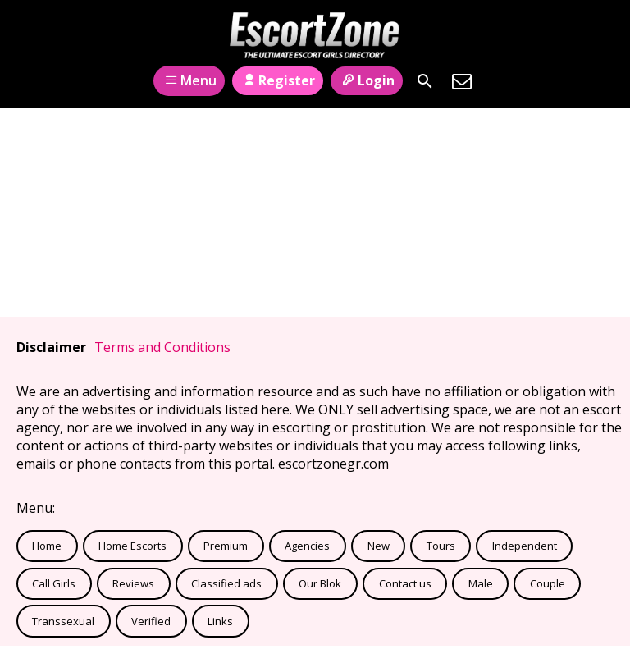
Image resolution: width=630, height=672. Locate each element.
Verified (151, 621)
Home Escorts (132, 546)
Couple (548, 583)
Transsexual (63, 621)
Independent (525, 546)
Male (481, 583)
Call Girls (54, 583)
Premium (226, 546)
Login (366, 80)
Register (278, 80)
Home (47, 546)
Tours (441, 546)
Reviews (133, 583)
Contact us (405, 583)
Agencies (307, 546)
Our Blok (320, 583)
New (379, 546)
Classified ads (226, 583)
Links (220, 621)
